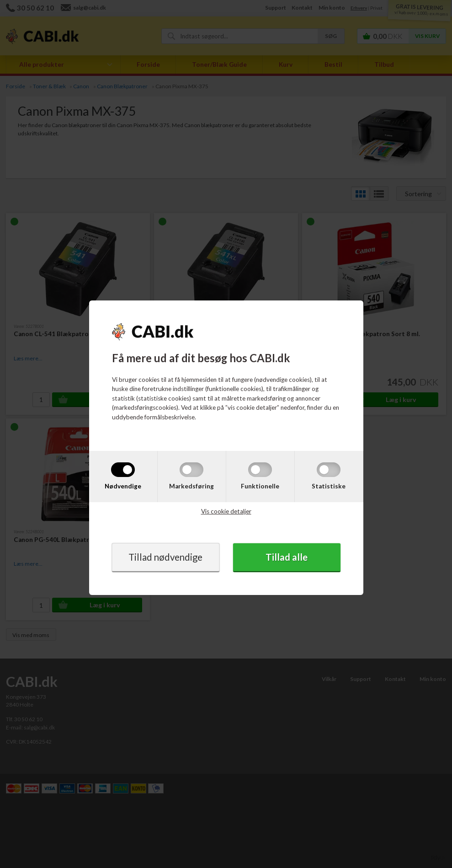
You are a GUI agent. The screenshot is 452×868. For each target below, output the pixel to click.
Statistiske (329, 486)
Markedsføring (191, 486)
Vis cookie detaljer (226, 511)
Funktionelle (260, 486)
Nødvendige (123, 486)
